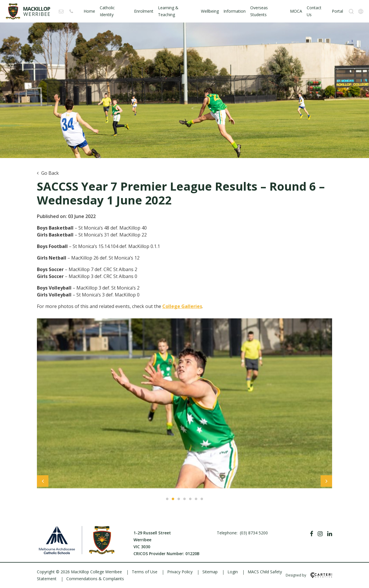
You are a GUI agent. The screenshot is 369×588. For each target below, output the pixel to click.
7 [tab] (202, 499)
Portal (337, 11)
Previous (43, 482)
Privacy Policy (180, 572)
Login (233, 572)
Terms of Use (145, 572)
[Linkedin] (330, 534)
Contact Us (314, 11)
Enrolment (144, 11)
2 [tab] (173, 499)
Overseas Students (259, 11)
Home (89, 11)
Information (235, 11)
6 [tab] (196, 499)
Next (326, 482)
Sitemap (210, 572)
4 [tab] (184, 499)
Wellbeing (210, 11)
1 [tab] (167, 499)
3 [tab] (179, 499)
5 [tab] (190, 499)
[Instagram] (320, 534)
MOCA (296, 11)
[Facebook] (311, 534)
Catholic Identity (107, 11)
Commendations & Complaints (95, 579)
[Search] (351, 11)
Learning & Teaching (168, 11)
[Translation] (361, 11)
